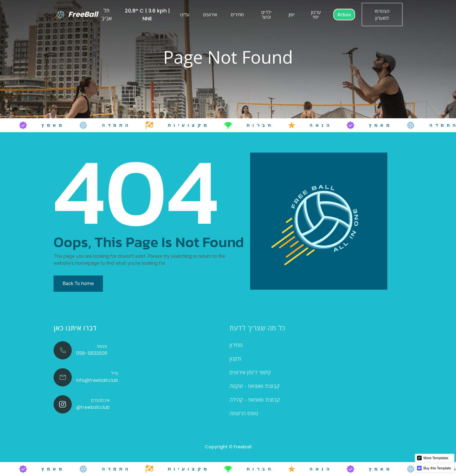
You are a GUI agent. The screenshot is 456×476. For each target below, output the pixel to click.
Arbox (344, 15)
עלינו (185, 15)
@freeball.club (93, 407)
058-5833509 (92, 353)
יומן (292, 15)
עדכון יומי (316, 15)
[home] (74, 15)
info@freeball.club (97, 380)
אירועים (210, 15)
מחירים (237, 15)
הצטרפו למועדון (382, 15)
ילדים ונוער (266, 15)
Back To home (78, 283)
